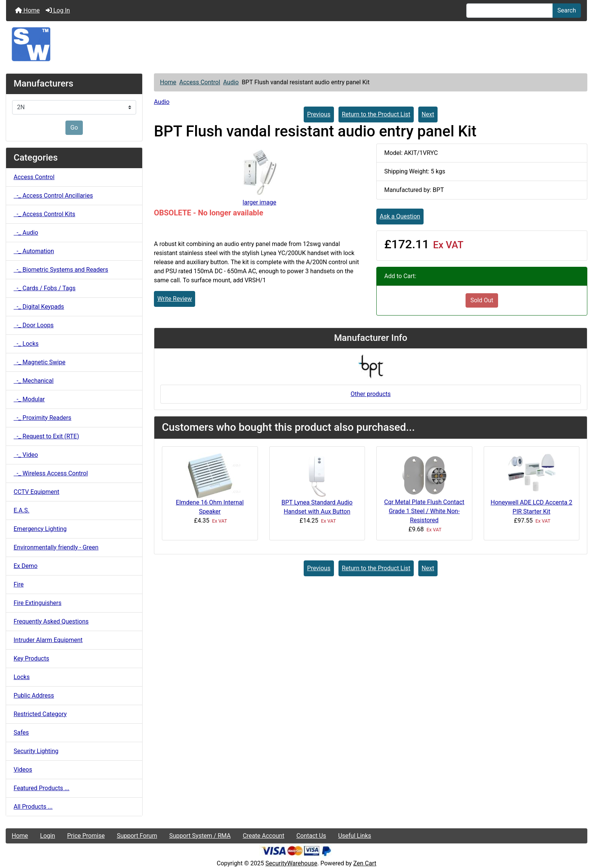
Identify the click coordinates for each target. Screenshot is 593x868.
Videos (23, 770)
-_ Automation (34, 251)
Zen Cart (365, 863)
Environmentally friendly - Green (56, 547)
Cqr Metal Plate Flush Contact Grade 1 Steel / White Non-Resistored (424, 511)
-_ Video (26, 455)
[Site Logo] (296, 44)
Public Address (34, 695)
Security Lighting (36, 751)
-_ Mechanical (34, 381)
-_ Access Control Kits (44, 214)
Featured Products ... (42, 788)
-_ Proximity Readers (43, 418)
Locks (22, 677)
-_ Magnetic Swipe (40, 362)
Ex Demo (26, 566)
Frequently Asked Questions (51, 621)
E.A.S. (22, 510)
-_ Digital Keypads (39, 307)
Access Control (200, 82)
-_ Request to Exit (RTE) (46, 436)
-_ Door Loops (34, 325)
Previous (319, 114)
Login (47, 836)
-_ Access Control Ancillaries (53, 196)
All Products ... (33, 807)
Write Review (175, 299)
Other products (371, 394)
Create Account (264, 836)
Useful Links (355, 836)
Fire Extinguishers (37, 603)
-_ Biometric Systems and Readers (61, 270)
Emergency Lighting (40, 529)
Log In (58, 10)
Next (428, 114)
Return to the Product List (376, 114)
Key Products (31, 658)
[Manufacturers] (74, 107)
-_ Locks (26, 344)
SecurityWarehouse (291, 863)
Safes (21, 733)
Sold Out (482, 300)
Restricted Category (40, 714)
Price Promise (86, 836)
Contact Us (311, 836)
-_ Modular (29, 399)
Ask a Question (400, 216)
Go (74, 128)
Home (27, 10)
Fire (19, 584)
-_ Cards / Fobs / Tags (45, 288)
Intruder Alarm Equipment (48, 640)
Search (567, 10)
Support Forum (137, 836)
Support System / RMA (200, 836)
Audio (231, 82)
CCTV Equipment (36, 492)
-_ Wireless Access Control (51, 473)
